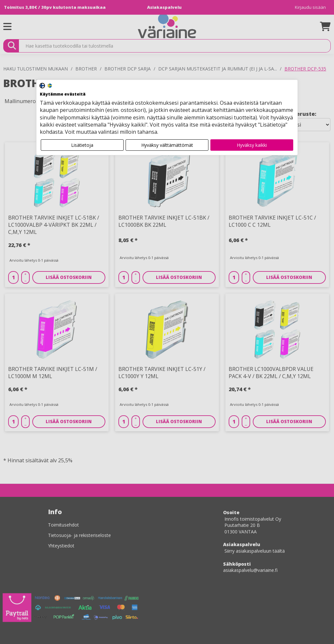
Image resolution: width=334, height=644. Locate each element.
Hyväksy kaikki (252, 145)
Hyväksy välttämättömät (167, 145)
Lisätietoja (82, 145)
